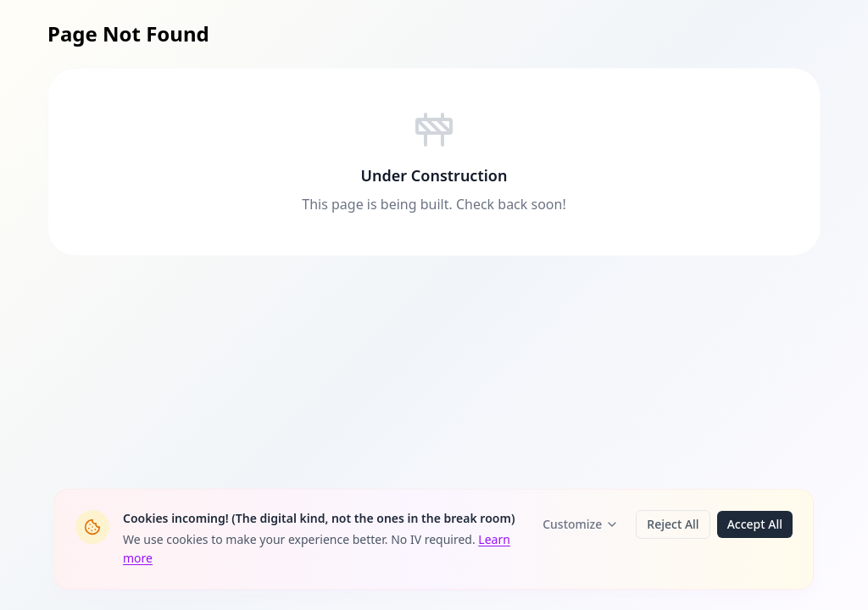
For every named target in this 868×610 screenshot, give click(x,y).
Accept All (755, 524)
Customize (581, 524)
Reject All (673, 524)
